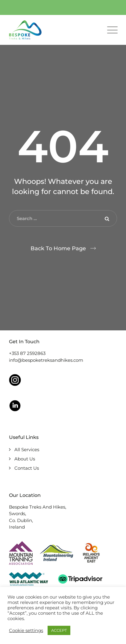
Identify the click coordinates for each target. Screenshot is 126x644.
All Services (27, 450)
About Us (25, 459)
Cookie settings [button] (26, 631)
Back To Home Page (58, 248)
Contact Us (27, 468)
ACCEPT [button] (59, 630)
